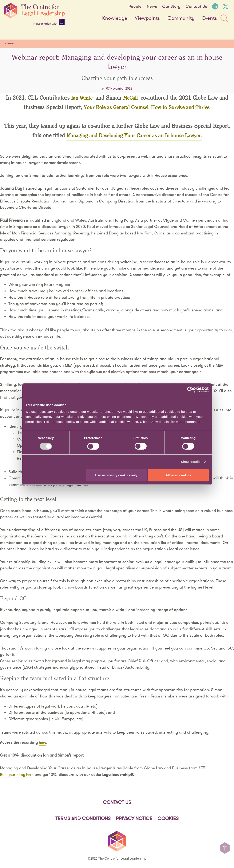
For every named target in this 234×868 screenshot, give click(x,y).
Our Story (171, 6)
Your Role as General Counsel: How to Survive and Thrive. (147, 108)
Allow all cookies (179, 475)
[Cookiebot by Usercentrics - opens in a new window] (190, 390)
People (135, 6)
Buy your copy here (18, 775)
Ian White (81, 98)
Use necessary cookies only (116, 475)
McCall (131, 98)
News (152, 6)
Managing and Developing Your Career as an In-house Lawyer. (134, 136)
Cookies (168, 819)
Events (210, 18)
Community (181, 18)
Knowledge (115, 18)
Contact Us (196, 6)
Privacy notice (134, 819)
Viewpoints (147, 18)
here (43, 743)
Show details (191, 462)
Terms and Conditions (83, 819)
